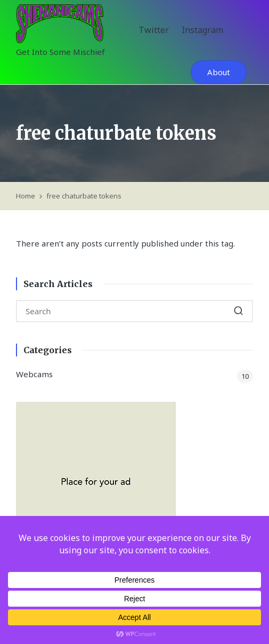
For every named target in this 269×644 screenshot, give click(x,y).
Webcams (34, 374)
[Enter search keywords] (134, 311)
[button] (219, 72)
